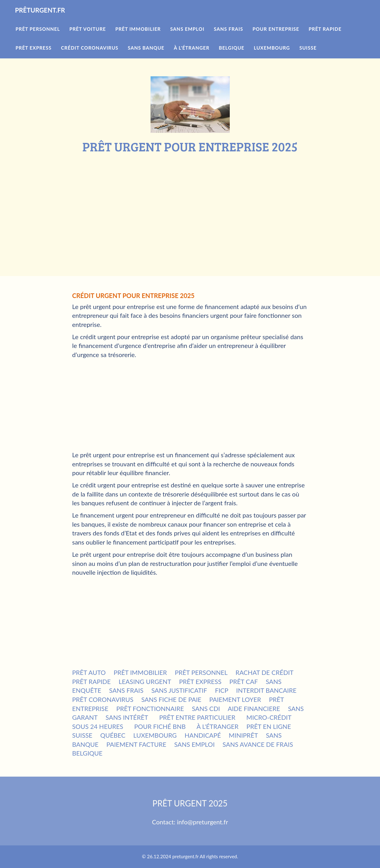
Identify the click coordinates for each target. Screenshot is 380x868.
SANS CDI (206, 708)
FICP (222, 690)
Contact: (165, 822)
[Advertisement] (190, 201)
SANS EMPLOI (194, 744)
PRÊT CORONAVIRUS (103, 699)
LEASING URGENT (145, 681)
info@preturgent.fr (203, 822)
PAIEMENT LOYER (235, 699)
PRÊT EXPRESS (200, 681)
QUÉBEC (113, 735)
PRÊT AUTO (89, 672)
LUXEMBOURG (155, 735)
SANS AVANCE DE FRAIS (258, 744)
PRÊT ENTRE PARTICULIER (197, 717)
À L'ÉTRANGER (218, 726)
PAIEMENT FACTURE (136, 744)
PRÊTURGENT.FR (48, 19)
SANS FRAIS (126, 690)
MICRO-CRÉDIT (269, 717)
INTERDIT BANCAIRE (266, 690)
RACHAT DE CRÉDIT (264, 672)
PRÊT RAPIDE (92, 681)
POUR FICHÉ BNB (160, 726)
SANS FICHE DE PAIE (171, 699)
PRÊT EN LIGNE (269, 726)
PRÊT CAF (244, 681)
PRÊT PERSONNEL (201, 672)
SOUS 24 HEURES (98, 726)
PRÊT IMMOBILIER (140, 672)
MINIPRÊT (243, 735)
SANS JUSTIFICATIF (179, 690)
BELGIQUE (88, 753)
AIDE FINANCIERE (254, 708)
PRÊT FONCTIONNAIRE (150, 708)
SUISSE (82, 735)
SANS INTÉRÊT (127, 717)
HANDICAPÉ (203, 735)
